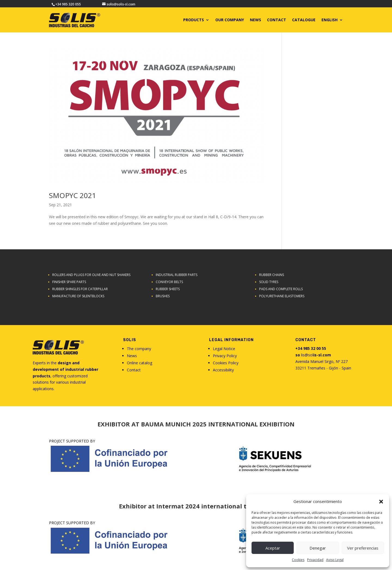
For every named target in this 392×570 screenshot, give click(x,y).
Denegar (318, 548)
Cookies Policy (226, 363)
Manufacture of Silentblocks (78, 296)
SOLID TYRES (269, 282)
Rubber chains (272, 275)
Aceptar (273, 548)
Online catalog (140, 363)
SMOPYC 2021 (73, 195)
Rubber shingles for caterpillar (80, 289)
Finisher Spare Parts (69, 282)
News (255, 20)
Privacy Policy (225, 356)
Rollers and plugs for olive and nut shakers (91, 275)
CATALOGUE (304, 20)
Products (194, 20)
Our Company (230, 20)
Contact (134, 370)
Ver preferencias (363, 548)
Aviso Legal (335, 560)
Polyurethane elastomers (282, 296)
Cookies (298, 560)
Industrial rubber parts (177, 275)
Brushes (163, 296)
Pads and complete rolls (281, 289)
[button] (381, 502)
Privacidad (315, 560)
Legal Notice (224, 349)
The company (139, 349)
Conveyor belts (169, 282)
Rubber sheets (168, 289)
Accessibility (223, 370)
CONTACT (277, 20)
